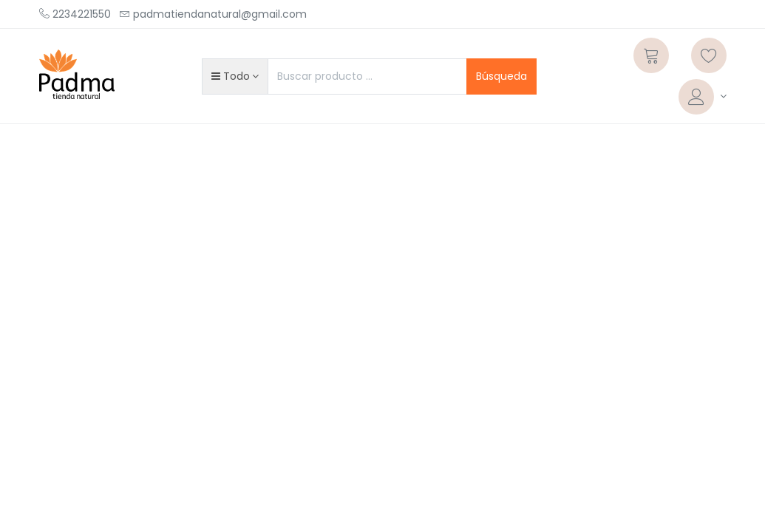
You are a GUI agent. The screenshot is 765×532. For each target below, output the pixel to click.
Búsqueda (501, 76)
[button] (235, 76)
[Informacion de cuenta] (703, 97)
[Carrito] (651, 55)
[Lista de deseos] (709, 55)
